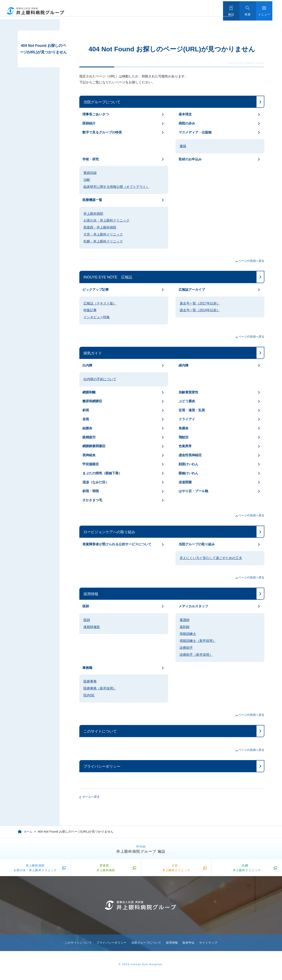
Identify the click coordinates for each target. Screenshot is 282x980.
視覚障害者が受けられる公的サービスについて (117, 544)
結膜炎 (87, 428)
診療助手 (186, 648)
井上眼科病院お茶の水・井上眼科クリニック (35, 869)
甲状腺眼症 (91, 464)
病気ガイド (93, 353)
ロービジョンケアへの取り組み (109, 532)
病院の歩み (187, 123)
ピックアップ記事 (96, 290)
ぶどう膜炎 (187, 401)
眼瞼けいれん (188, 473)
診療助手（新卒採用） (196, 655)
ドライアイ (187, 419)
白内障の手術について (100, 379)
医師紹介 (89, 123)
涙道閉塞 (185, 482)
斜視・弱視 (91, 491)
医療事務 (90, 681)
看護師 (185, 620)
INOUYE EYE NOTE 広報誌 (108, 277)
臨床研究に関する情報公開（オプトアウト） (116, 187)
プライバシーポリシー (102, 766)
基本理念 (185, 114)
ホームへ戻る (91, 797)
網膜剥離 (89, 392)
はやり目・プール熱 (193, 491)
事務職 (87, 668)
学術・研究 (91, 159)
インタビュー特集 (97, 317)
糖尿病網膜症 (92, 401)
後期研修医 (92, 627)
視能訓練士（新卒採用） (198, 641)
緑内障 (184, 365)
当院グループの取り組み (197, 544)
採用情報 (91, 594)
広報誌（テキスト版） (100, 303)
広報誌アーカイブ (192, 290)
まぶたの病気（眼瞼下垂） (102, 473)
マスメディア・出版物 (195, 132)
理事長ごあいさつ (96, 114)
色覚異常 (185, 446)
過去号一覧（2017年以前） (200, 303)
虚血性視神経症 (190, 455)
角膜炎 (184, 428)
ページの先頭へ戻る (251, 261)
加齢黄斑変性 (188, 392)
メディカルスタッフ (193, 606)
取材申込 (189, 944)
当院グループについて (102, 102)
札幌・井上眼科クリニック (103, 241)
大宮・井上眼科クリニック (103, 234)
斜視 (86, 410)
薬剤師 (185, 627)
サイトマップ (208, 944)
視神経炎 (89, 455)
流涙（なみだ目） (96, 482)
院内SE (89, 695)
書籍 (183, 146)
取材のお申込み (190, 159)
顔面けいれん (188, 464)
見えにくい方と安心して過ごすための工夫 (211, 558)
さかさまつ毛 (92, 500)
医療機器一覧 (92, 200)
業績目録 (90, 173)
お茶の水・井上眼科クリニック (106, 220)
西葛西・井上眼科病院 (100, 227)
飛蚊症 (184, 437)
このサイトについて (100, 731)
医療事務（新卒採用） (100, 688)
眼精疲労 (89, 437)
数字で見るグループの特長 (102, 132)
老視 (86, 419)
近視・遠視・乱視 (192, 410)
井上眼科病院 (93, 214)
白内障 (87, 365)
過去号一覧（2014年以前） (200, 310)
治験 (87, 180)
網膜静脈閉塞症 (94, 446)
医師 (86, 606)
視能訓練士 (188, 634)
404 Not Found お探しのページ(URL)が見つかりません (43, 49)
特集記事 (90, 310)
